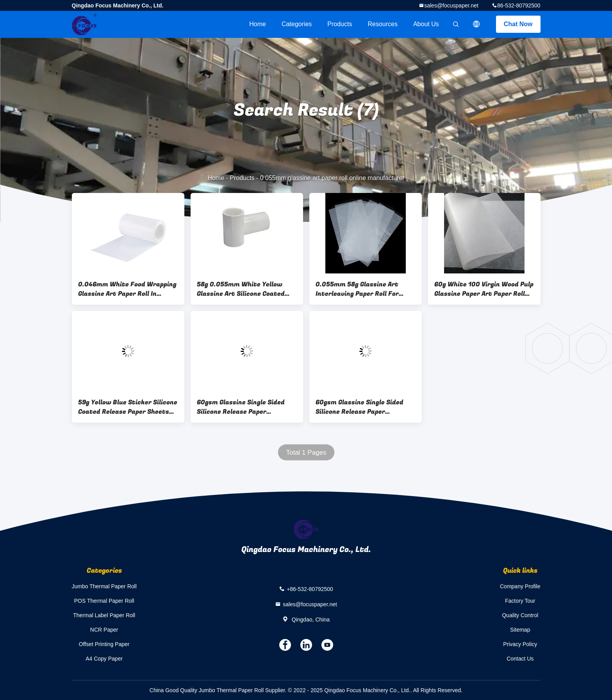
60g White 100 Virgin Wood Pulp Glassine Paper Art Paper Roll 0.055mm (484, 289)
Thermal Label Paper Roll (104, 615)
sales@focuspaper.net (451, 5)
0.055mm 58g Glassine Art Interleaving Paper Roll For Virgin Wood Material (357, 289)
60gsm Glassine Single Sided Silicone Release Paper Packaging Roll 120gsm (241, 407)
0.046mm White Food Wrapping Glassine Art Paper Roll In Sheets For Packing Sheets (127, 289)
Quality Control (520, 615)
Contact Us (520, 659)
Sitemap (520, 630)
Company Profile (520, 586)
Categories (297, 24)
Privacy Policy (520, 644)
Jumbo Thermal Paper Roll (104, 586)
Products (340, 24)
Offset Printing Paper (104, 644)
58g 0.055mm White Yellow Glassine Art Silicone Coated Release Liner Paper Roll (241, 289)
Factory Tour (520, 601)
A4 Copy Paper (104, 659)
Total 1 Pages (306, 453)
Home (258, 24)
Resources (382, 24)
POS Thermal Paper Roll (104, 601)
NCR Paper (104, 630)
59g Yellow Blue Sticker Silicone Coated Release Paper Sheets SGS (128, 407)
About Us (426, 24)
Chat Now (518, 24)
